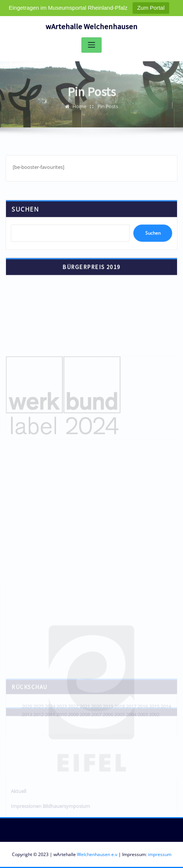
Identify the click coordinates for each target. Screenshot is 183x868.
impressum (160, 854)
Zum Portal (151, 8)
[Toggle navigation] (91, 45)
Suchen (25, 214)
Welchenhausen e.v (97, 854)
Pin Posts (108, 109)
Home (79, 109)
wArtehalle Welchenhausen (91, 27)
